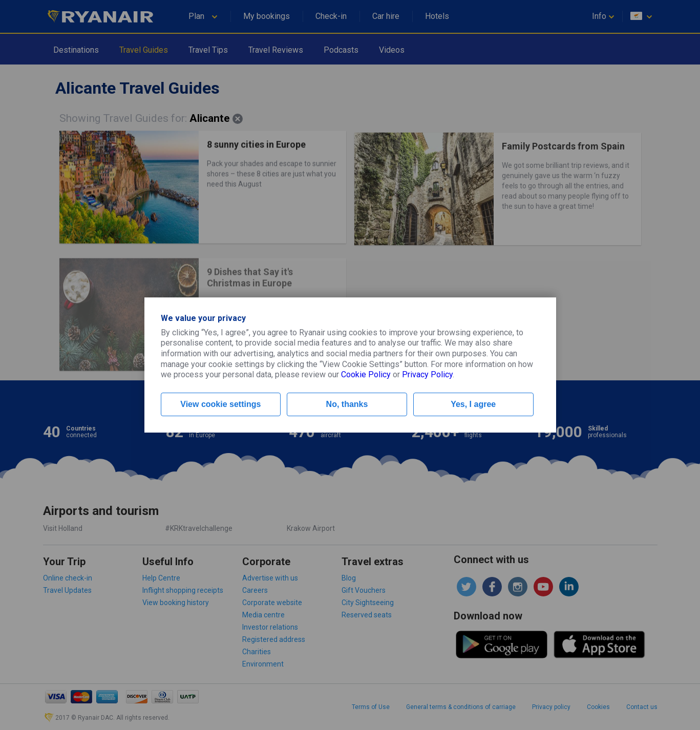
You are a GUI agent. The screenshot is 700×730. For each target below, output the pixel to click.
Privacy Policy (427, 374)
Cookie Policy (366, 374)
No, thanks (347, 404)
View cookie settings (220, 404)
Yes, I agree (473, 404)
